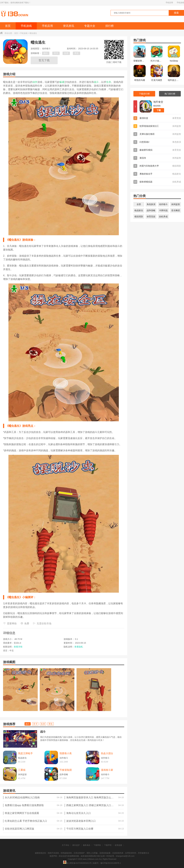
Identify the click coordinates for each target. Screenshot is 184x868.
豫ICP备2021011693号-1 (111, 863)
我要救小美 (66, 753)
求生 (77, 53)
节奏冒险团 (66, 770)
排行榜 (109, 26)
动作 (35, 82)
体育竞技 (151, 217)
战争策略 (151, 210)
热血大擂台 (107, 753)
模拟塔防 (139, 217)
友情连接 (118, 845)
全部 (139, 204)
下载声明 (108, 845)
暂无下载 (44, 60)
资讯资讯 (69, 26)
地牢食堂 (158, 102)
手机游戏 (180, 3)
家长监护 (76, 845)
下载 (159, 110)
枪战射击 (139, 210)
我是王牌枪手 (25, 753)
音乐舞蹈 (176, 210)
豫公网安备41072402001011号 (77, 863)
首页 (8, 26)
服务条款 (87, 845)
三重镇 (22, 770)
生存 (66, 53)
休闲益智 (176, 204)
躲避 (62, 82)
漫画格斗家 (107, 770)
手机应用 (169, 3)
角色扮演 (151, 204)
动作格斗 (163, 204)
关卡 (56, 53)
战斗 (46, 53)
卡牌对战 (163, 210)
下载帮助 (97, 845)
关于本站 (65, 845)
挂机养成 (163, 217)
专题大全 (90, 26)
